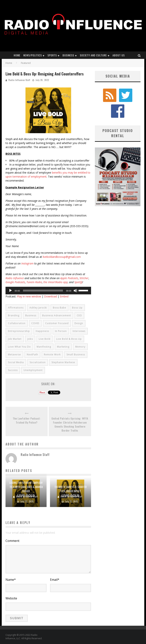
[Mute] (75, 291)
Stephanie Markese (63, 362)
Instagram (27, 263)
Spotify (78, 282)
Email (55, 580)
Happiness (42, 331)
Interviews (79, 331)
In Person (61, 331)
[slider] (43, 291)
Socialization (38, 362)
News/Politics (33, 55)
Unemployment (33, 370)
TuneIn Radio (34, 282)
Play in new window (29, 296)
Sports (52, 55)
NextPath (32, 354)
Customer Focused (57, 323)
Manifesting (44, 347)
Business (68, 55)
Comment (12, 541)
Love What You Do (19, 347)
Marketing (63, 347)
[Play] (10, 291)
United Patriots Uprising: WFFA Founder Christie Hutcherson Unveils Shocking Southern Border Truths (70, 424)
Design (79, 323)
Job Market (15, 339)
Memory (80, 347)
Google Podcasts (15, 282)
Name (11, 580)
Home (17, 55)
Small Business (76, 354)
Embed (64, 296)
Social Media (16, 362)
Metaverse (14, 354)
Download (50, 296)
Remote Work (52, 354)
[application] (48, 291)
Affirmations (16, 308)
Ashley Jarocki (38, 308)
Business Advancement (57, 315)
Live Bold (45, 339)
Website (11, 598)
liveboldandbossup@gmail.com (62, 257)
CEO (79, 315)
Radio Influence (15, 278)
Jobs (30, 339)
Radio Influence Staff (19, 80)
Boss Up (77, 308)
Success (13, 370)
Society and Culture (93, 55)
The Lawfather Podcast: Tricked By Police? (27, 420)
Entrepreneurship (19, 331)
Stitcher (84, 278)
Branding (14, 315)
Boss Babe (60, 308)
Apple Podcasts (69, 278)
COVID (35, 323)
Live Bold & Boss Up (69, 339)
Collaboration (17, 323)
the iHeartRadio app (56, 282)
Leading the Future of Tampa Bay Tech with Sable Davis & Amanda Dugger (26, 487)
